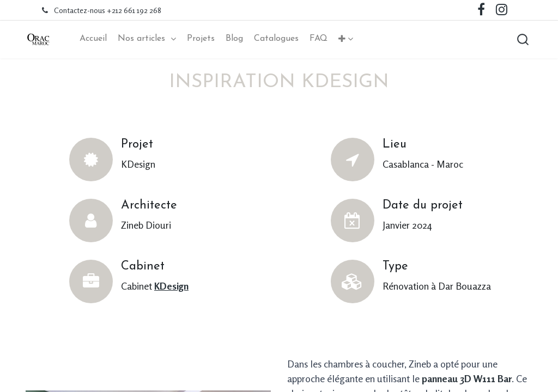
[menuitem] (93, 39)
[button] (346, 39)
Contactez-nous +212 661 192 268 (108, 10)
